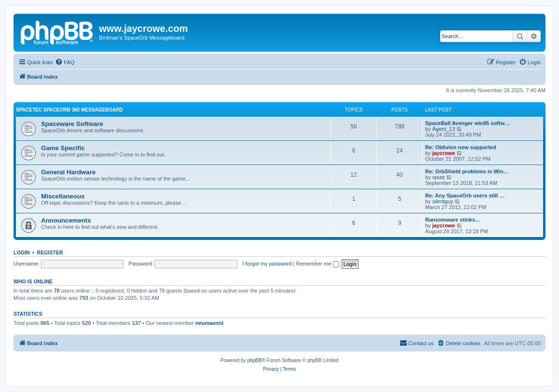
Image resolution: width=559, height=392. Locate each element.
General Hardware (68, 172)
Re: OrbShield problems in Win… (467, 171)
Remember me (318, 264)
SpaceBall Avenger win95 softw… (467, 123)
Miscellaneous (63, 196)
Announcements (66, 220)
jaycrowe (444, 153)
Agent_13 (444, 129)
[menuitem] (65, 62)
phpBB (255, 360)
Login (21, 252)
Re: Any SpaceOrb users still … (465, 196)
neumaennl (209, 323)
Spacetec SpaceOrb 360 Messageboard (69, 110)
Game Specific (63, 148)
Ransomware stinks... (452, 220)
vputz (439, 177)
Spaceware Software (72, 124)
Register (50, 252)
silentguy (443, 201)
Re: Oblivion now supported (461, 147)
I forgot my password (267, 264)
